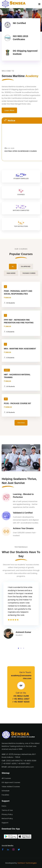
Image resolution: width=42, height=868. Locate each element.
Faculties (5, 795)
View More (21, 423)
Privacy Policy (7, 814)
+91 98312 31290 (21, 696)
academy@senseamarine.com (21, 677)
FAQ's (4, 806)
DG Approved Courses (11, 782)
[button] (18, 648)
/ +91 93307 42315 (21, 702)
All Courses (6, 778)
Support (5, 823)
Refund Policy (7, 818)
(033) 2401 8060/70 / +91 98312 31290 (21, 761)
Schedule (6, 791)
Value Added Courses (11, 787)
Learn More (9, 110)
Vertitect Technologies (27, 863)
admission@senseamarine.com (21, 767)
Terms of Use (7, 810)
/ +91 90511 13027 (21, 699)
